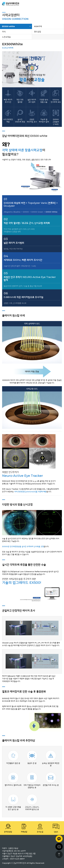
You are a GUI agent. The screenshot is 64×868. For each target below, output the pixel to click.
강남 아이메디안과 (11, 4)
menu (60, 4)
